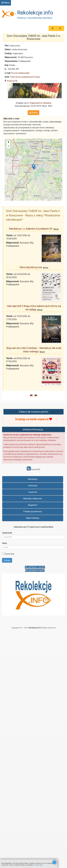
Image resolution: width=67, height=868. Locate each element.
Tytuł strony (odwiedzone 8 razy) (25, 77)
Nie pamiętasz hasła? (35, 570)
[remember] (3, 554)
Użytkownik (7, 533)
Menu (6, 3)
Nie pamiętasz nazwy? (35, 567)
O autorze (33, 492)
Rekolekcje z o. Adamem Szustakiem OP (34, 229)
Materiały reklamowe (33, 499)
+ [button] (8, 142)
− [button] (8, 146)
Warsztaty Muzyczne (34, 267)
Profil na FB (12, 81)
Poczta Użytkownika (20, 73)
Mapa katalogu (33, 518)
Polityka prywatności (33, 512)
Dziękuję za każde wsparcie (33, 419)
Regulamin (33, 505)
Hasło (5, 543)
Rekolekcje (33, 479)
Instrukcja (33, 486)
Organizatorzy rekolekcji (40, 103)
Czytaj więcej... (39, 865)
